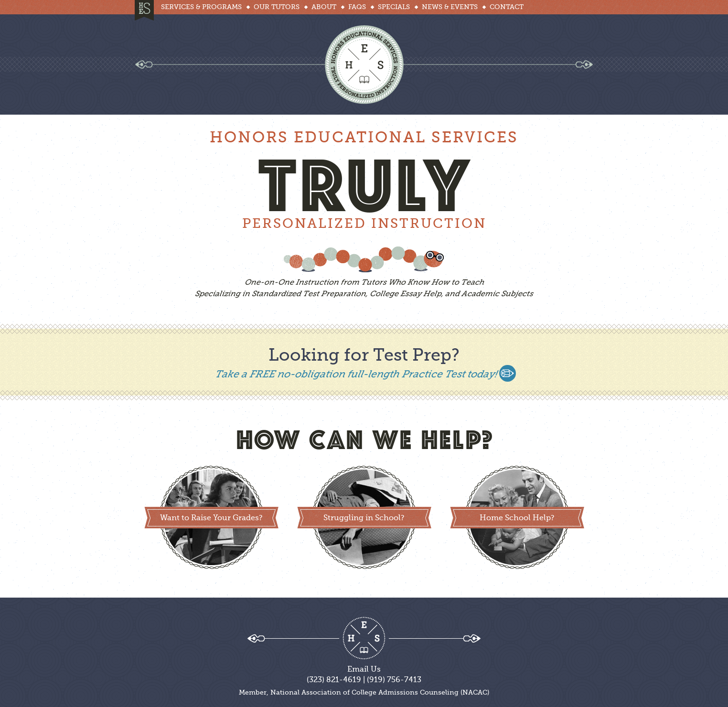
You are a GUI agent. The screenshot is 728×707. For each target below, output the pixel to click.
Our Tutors (277, 7)
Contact (507, 7)
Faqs (357, 7)
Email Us (364, 670)
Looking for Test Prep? (364, 356)
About (324, 7)
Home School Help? (517, 518)
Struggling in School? (364, 518)
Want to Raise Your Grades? (211, 518)
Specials (394, 7)
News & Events (450, 7)
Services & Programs (201, 7)
